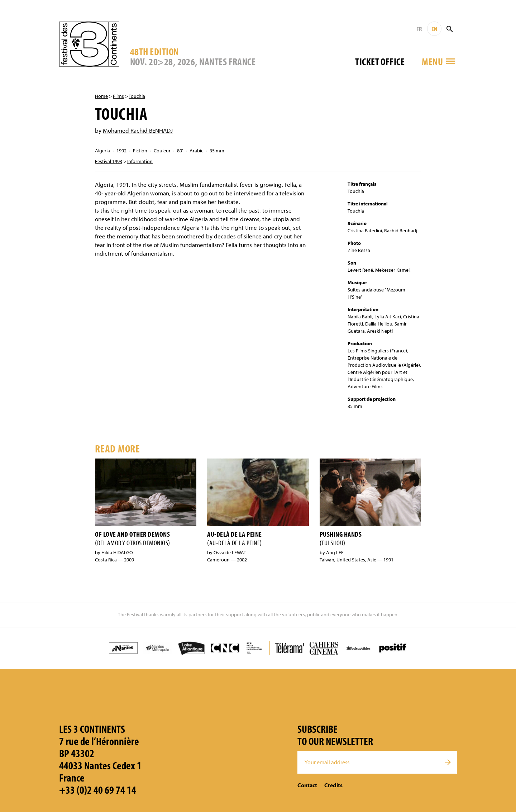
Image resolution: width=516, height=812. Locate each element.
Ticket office (380, 61)
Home (101, 96)
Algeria (102, 151)
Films (118, 96)
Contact (307, 785)
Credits (333, 785)
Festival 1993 (109, 161)
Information (140, 161)
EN (434, 29)
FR (419, 29)
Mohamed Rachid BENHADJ (138, 130)
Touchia (137, 96)
